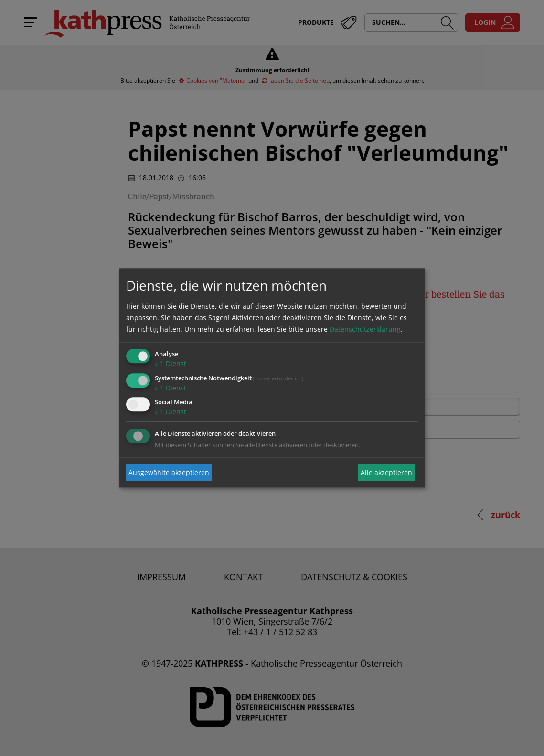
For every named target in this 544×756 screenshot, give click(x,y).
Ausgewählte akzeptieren (169, 472)
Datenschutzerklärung (365, 329)
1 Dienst (171, 363)
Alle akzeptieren (386, 472)
